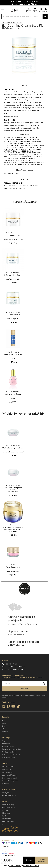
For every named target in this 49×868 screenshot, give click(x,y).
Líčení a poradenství (10, 778)
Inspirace (5, 784)
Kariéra (5, 816)
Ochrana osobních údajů (11, 755)
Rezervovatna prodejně (41, 860)
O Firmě (5, 810)
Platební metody (8, 746)
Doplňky (5, 732)
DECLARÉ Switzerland (12, 22)
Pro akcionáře (7, 819)
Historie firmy (7, 813)
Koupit (29, 860)
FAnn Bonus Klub (8, 767)
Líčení (4, 726)
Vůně (4, 723)
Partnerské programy (10, 781)
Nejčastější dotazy (9, 758)
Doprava (5, 741)
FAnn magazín (7, 772)
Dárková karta (7, 770)
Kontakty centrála (9, 808)
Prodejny (5, 793)
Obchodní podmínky (10, 752)
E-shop (5, 661)
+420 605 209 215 (11, 664)
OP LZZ (5, 824)
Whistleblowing (8, 822)
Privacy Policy (35, 695)
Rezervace (6, 744)
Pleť (4, 720)
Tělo (4, 729)
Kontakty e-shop (8, 805)
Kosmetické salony (9, 796)
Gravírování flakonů (9, 775)
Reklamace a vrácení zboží (12, 749)
